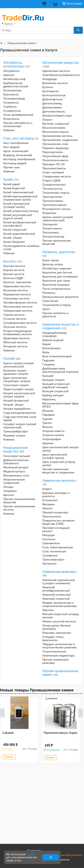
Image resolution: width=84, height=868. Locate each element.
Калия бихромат (14, 242)
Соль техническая (54, 551)
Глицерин (49, 364)
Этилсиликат (51, 232)
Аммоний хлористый (56, 599)
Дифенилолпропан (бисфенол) (16, 462)
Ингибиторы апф (14, 79)
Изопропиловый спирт (57, 116)
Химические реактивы (59, 572)
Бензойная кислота (55, 83)
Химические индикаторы (59, 655)
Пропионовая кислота (18, 307)
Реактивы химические (57, 633)
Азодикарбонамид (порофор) (54, 334)
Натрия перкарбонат (17, 409)
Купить (9, 757)
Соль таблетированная (58, 547)
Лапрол (47, 120)
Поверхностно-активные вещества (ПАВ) (58, 522)
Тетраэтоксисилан (54, 651)
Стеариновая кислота (57, 176)
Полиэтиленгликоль (55, 160)
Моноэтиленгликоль (56, 132)
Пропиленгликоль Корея (60, 733)
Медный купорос (14, 471)
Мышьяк (48, 411)
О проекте (34, 851)
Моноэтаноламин (54, 128)
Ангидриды (50, 79)
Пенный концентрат (55, 512)
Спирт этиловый (53, 172)
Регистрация (74, 4)
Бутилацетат (51, 91)
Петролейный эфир (55, 156)
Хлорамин (10, 491)
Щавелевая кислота (16, 338)
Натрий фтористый (16, 401)
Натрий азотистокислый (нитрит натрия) (19, 395)
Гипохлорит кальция (17, 456)
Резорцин (49, 535)
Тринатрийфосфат (16, 431)
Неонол (47, 508)
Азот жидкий (11, 147)
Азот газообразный (16, 143)
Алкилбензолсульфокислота (61, 75)
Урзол (46, 309)
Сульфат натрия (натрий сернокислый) (20, 426)
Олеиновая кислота (16, 298)
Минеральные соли (16, 475)
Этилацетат (50, 224)
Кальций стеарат (53, 380)
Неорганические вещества (16, 450)
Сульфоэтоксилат (54, 185)
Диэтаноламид (52, 103)
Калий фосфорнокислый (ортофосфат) (20, 224)
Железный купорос (16, 467)
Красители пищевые (56, 285)
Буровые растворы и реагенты (56, 494)
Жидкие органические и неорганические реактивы (60, 604)
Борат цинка (51, 260)
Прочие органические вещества (57, 242)
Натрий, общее (13, 405)
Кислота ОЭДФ (13, 278)
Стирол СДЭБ (51, 180)
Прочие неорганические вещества (19, 501)
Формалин (49, 213)
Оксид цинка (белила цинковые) (56, 627)
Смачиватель (51, 543)
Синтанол (49, 539)
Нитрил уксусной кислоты (59, 621)
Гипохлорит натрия (16, 385)
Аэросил (9, 75)
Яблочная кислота (15, 342)
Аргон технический (16, 151)
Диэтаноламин (52, 107)
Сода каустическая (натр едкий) (20, 418)
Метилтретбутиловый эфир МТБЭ (60, 405)
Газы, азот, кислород (19, 138)
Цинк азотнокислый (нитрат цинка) (61, 449)
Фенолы (48, 427)
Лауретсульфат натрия (19, 389)
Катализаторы (13, 90)
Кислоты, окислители (17, 282)
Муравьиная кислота (17, 294)
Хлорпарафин (52, 439)
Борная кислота (14, 270)
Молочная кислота (16, 290)
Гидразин (48, 360)
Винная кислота (14, 274)
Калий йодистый (14, 188)
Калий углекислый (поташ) (21, 211)
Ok (51, 857)
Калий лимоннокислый (18, 192)
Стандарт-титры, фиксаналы (53, 638)
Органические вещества (61, 63)
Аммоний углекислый (56, 595)
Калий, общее (13, 238)
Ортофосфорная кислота (20, 302)
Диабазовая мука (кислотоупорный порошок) (60, 370)
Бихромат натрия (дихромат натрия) (16, 372)
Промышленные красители (60, 297)
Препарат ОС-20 (53, 164)
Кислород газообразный (19, 159)
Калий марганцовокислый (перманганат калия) (20, 198)
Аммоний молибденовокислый (56, 589)
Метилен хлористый (56, 124)
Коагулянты (11, 94)
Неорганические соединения (14, 481)
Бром (46, 352)
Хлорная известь (53, 431)
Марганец (49, 399)
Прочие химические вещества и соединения (58, 471)
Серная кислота (14, 315)
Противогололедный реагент (56, 529)
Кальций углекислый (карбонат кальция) (56, 385)
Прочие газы (12, 167)
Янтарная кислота (15, 346)
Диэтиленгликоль (54, 111)
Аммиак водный (53, 340)
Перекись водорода (55, 148)
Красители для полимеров (60, 276)
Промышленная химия (21, 43)
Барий (46, 344)
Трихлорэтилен (52, 197)
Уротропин (49, 564)
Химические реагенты (59, 481)
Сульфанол (50, 555)
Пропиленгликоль (54, 168)
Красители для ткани (56, 281)
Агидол (47, 489)
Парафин (49, 415)
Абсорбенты (11, 71)
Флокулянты (11, 119)
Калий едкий (12, 184)
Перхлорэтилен (53, 152)
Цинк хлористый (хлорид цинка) (59, 463)
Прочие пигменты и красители (55, 315)
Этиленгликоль (52, 228)
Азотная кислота (14, 266)
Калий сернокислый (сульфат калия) (16, 205)
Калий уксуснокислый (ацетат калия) (18, 217)
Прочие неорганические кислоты (19, 508)
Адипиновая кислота (56, 71)
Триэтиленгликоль (54, 205)
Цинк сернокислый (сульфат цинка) (55, 456)
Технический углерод (56, 305)
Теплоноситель (52, 189)
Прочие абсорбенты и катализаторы (18, 124)
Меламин (49, 504)
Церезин (48, 443)
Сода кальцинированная (20, 413)
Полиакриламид (14, 98)
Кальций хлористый (55, 391)
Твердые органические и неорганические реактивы (60, 646)
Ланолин (48, 610)
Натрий (9, 359)
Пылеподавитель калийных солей (21, 247)
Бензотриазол (52, 348)
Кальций (48, 376)
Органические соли (55, 144)
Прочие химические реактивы (55, 661)
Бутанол (48, 87)
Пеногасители (52, 516)
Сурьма (47, 419)
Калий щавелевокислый (19, 234)
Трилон (47, 423)
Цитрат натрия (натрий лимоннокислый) (58, 219)
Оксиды (8, 487)
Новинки (9, 130)
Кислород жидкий (15, 163)
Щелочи (9, 495)
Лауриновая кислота (17, 286)
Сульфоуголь (12, 111)
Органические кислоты (57, 136)
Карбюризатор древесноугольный (16, 85)
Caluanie (8, 733)
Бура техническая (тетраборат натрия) (17, 379)
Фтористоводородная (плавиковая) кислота (18, 333)
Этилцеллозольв (53, 236)
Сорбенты (10, 107)
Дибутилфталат (53, 99)
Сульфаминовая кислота (20, 323)
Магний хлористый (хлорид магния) (60, 616)
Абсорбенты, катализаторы (14, 64)
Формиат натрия (14, 435)
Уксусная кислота (15, 327)
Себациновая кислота (18, 311)
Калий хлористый (15, 230)
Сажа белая (50, 301)
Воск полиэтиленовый (57, 356)
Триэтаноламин (53, 201)
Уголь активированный (18, 115)
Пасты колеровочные (56, 289)
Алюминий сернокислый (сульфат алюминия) (58, 582)
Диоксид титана (53, 264)
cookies (31, 854)
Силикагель (11, 103)
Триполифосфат (53, 559)
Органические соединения (60, 140)
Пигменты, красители (58, 252)
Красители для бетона (57, 272)
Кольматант (50, 500)
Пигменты (49, 293)
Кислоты (10, 261)
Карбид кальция (53, 395)
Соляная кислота (15, 319)
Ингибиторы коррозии (57, 268)
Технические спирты (56, 193)
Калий (8, 180)
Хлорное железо (53, 435)
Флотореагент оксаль (56, 209)
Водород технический (18, 155)
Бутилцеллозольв (54, 95)
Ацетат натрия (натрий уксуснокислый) (18, 365)
